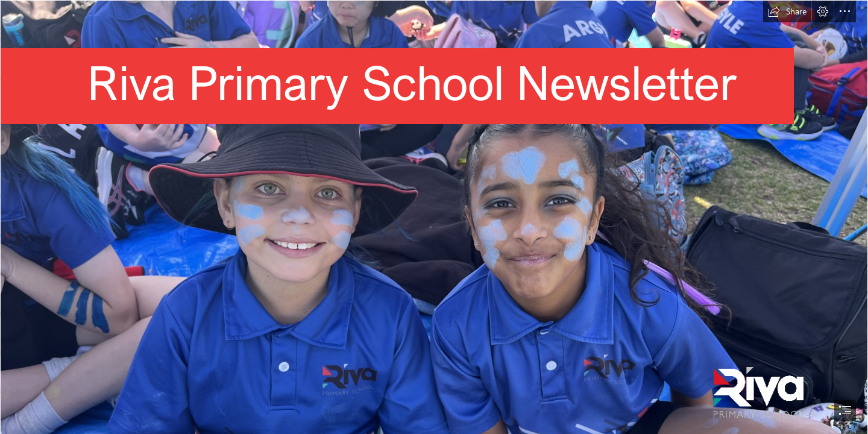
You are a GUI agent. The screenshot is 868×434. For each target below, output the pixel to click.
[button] (787, 11)
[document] (434, 217)
